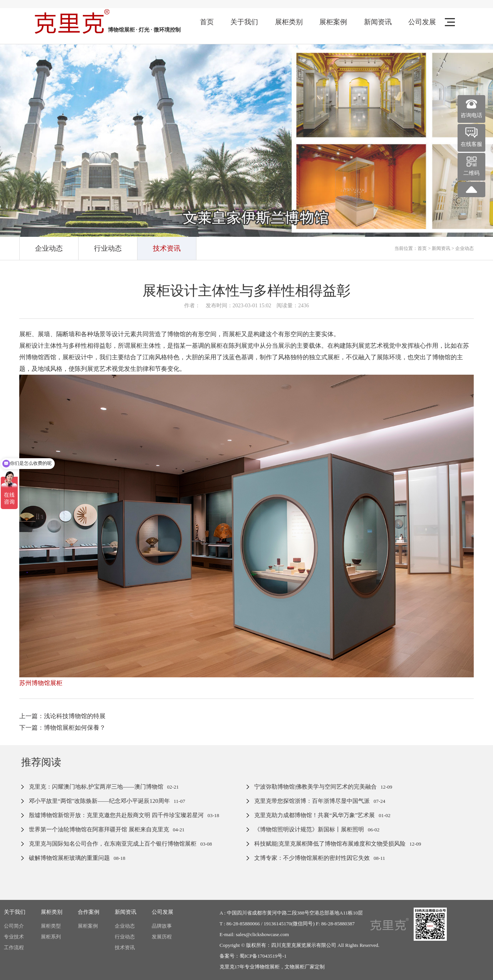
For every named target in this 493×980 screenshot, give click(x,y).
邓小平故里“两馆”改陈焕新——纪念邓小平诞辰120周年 (99, 801)
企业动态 (49, 248)
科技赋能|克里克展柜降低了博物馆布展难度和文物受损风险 (330, 844)
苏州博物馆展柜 (41, 683)
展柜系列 (51, 937)
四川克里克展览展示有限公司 (304, 945)
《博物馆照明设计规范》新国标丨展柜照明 (309, 829)
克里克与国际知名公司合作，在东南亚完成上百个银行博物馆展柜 (113, 844)
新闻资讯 (378, 22)
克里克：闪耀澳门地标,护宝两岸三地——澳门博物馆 (96, 787)
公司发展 (422, 22)
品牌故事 (162, 926)
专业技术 (14, 937)
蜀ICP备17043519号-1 (263, 956)
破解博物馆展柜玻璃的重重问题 (69, 858)
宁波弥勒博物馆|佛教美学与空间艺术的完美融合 (315, 787)
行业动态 (108, 248)
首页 (207, 22)
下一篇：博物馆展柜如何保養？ (62, 728)
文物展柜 (295, 967)
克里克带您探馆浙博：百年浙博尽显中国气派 (312, 801)
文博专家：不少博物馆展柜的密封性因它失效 (312, 858)
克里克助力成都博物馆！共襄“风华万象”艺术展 (314, 815)
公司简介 (14, 926)
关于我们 (244, 22)
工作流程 (14, 947)
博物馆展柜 (267, 967)
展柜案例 (333, 22)
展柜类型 (51, 926)
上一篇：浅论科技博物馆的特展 (62, 716)
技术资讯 (167, 248)
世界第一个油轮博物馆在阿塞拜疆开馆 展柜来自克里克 (99, 829)
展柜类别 (289, 22)
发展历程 (162, 937)
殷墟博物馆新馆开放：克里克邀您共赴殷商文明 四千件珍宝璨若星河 (116, 815)
